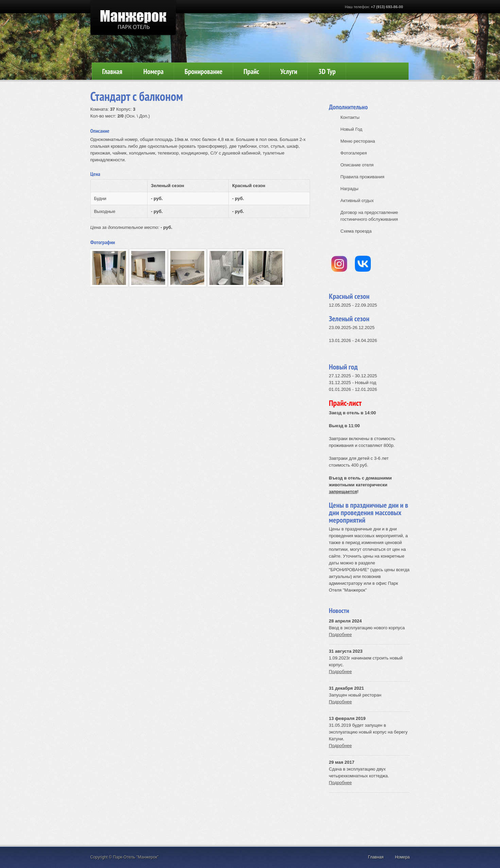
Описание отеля (357, 165)
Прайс (252, 71)
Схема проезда (356, 231)
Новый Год (351, 129)
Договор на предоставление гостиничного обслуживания (369, 216)
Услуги (289, 71)
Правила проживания (363, 177)
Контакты (350, 117)
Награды (350, 189)
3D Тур (327, 71)
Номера (153, 71)
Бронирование (203, 71)
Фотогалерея (354, 153)
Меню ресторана (358, 141)
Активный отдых (357, 201)
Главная (112, 71)
